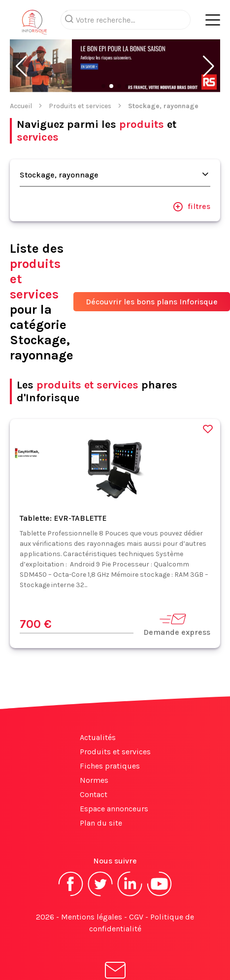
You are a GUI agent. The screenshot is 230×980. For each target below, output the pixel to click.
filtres (192, 207)
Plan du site (101, 823)
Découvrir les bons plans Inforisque (152, 302)
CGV (136, 917)
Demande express (177, 624)
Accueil (21, 106)
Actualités (98, 737)
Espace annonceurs (114, 809)
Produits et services (80, 106)
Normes (94, 780)
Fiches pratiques (110, 766)
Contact (94, 794)
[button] (21, 66)
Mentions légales (92, 917)
